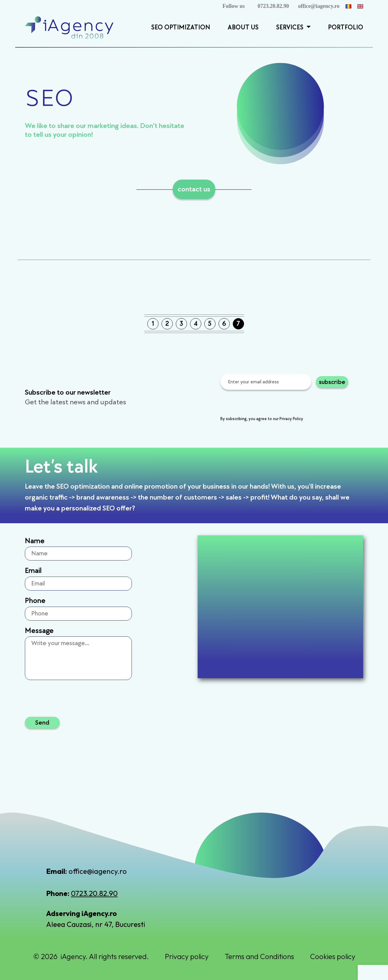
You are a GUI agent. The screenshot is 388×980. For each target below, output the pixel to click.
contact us (194, 189)
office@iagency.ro (319, 6)
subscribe (332, 382)
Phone (35, 601)
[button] (308, 28)
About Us (243, 27)
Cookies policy (333, 956)
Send (42, 722)
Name (35, 541)
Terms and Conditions (259, 956)
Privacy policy (187, 956)
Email (33, 571)
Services (291, 27)
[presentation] (266, 404)
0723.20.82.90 (273, 6)
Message (39, 631)
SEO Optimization (181, 27)
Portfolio (346, 27)
